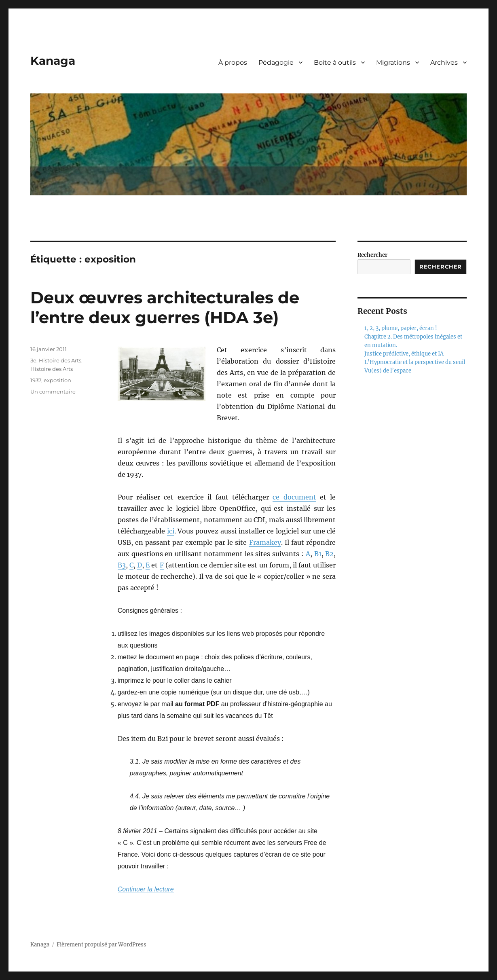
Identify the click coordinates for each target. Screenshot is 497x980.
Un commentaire (53, 392)
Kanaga (53, 61)
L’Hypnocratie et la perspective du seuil (415, 362)
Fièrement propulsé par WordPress (102, 945)
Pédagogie (276, 62)
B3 (122, 565)
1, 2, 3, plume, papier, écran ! (401, 328)
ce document (294, 497)
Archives (444, 62)
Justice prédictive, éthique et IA (404, 354)
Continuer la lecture (146, 889)
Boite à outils (335, 62)
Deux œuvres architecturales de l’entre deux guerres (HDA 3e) (165, 307)
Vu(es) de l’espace (388, 371)
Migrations (393, 62)
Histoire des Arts (60, 360)
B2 (329, 554)
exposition (57, 380)
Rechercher (372, 255)
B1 (318, 554)
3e (33, 360)
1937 (36, 380)
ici (171, 531)
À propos (233, 62)
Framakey (265, 542)
